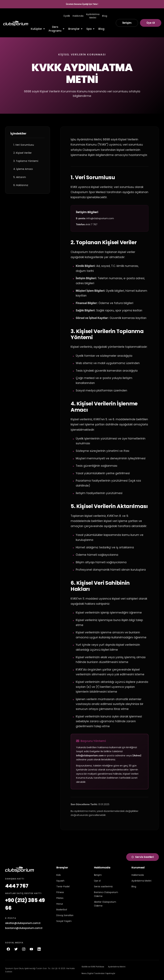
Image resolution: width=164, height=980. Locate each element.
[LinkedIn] (39, 949)
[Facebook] (8, 949)
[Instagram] (24, 949)
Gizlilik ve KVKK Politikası (93, 967)
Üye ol (97, 881)
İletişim (127, 23)
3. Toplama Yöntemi (26, 161)
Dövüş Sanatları (65, 915)
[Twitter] (16, 949)
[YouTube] (31, 949)
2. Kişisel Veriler (23, 153)
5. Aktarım (20, 177)
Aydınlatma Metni (117, 967)
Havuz (60, 904)
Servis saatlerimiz (103, 886)
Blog (134, 886)
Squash (60, 881)
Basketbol (62, 910)
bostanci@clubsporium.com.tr (24, 928)
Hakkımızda (138, 875)
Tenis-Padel (63, 886)
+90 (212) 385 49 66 (25, 904)
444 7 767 (17, 886)
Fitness (60, 892)
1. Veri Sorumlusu (24, 145)
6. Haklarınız (21, 185)
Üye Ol (151, 23)
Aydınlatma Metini (141, 881)
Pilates (60, 898)
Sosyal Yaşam (64, 921)
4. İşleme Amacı (23, 169)
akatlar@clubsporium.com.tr (23, 923)
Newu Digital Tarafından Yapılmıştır (98, 973)
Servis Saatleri (143, 857)
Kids (58, 875)
